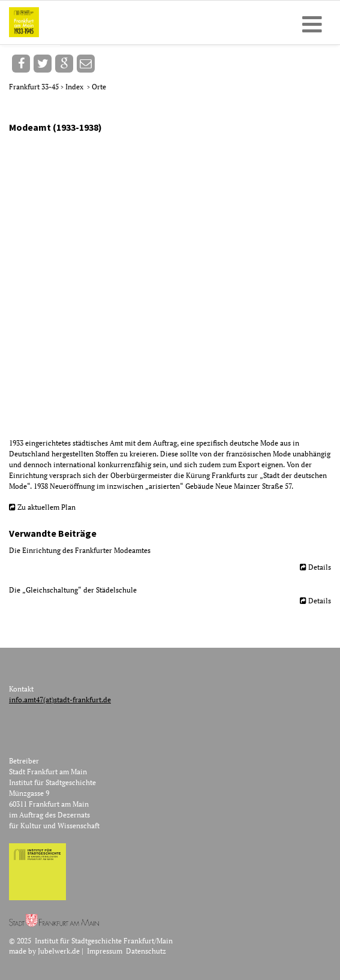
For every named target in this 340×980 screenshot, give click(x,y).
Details (320, 567)
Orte (99, 87)
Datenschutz (146, 951)
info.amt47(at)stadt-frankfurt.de (60, 700)
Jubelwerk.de (59, 951)
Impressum (105, 951)
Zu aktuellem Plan (46, 507)
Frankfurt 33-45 (35, 87)
